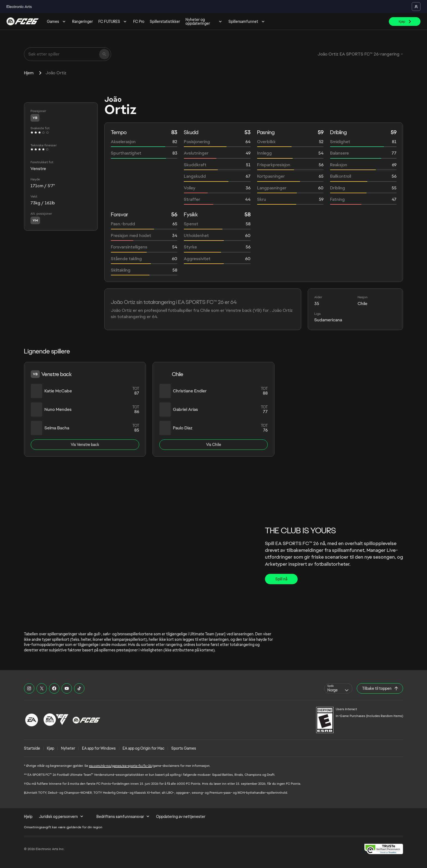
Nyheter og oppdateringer (204, 21)
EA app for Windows (99, 748)
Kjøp (51, 748)
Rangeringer (83, 21)
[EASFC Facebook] (54, 688)
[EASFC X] (42, 688)
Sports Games (184, 748)
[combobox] (338, 688)
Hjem (29, 73)
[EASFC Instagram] (29, 688)
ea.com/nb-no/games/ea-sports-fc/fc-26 (120, 766)
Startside (32, 748)
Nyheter (68, 748)
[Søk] (104, 54)
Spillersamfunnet (247, 21)
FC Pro (139, 21)
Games (57, 21)
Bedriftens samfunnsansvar (123, 817)
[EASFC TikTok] (79, 688)
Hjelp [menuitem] (28, 817)
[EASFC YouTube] (67, 688)
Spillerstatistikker (165, 21)
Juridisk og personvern (61, 817)
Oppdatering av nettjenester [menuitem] (181, 817)
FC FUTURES (113, 21)
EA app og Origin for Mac (144, 748)
